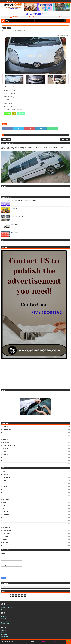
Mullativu (6, 543)
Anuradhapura (7, 490)
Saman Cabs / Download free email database (24, 200)
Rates (61, 17)
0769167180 (15, 17)
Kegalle (5, 506)
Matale (5, 496)
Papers (5, 452)
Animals (5, 436)
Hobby (4, 461)
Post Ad (32, 17)
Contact (47, 17)
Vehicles (5, 427)
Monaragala (6, 527)
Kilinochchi (6, 537)
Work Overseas (7, 464)
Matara (5, 509)
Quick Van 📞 (5, 616)
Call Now (7, 114)
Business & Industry (9, 445)
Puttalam (6, 512)
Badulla (5, 484)
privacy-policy (5, 609)
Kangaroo (14, 208)
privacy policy (5, 622)
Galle (4, 502)
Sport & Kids (6, 458)
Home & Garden (7, 430)
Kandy (4, 481)
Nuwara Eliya (7, 518)
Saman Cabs (14, 79)
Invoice (3, 632)
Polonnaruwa (7, 530)
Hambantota (6, 515)
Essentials (6, 449)
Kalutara (5, 493)
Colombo (5, 474)
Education (6, 439)
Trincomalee (7, 534)
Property (5, 433)
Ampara (5, 487)
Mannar (5, 540)
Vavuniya (5, 546)
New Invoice (5, 636)
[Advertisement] (35, 374)
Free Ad (4, 618)
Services (5, 455)
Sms (14, 114)
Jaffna (5, 524)
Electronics (6, 442)
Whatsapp (21, 114)
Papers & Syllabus (6, 608)
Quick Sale (4, 620)
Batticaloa (6, 499)
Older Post (65, 140)
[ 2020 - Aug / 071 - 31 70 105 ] (50, 642)
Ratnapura (6, 521)
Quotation (4, 634)
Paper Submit (5, 624)
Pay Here (4, 631)
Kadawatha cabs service (18, 216)
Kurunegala (6, 477)
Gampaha (5, 471)
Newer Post (6, 140)
